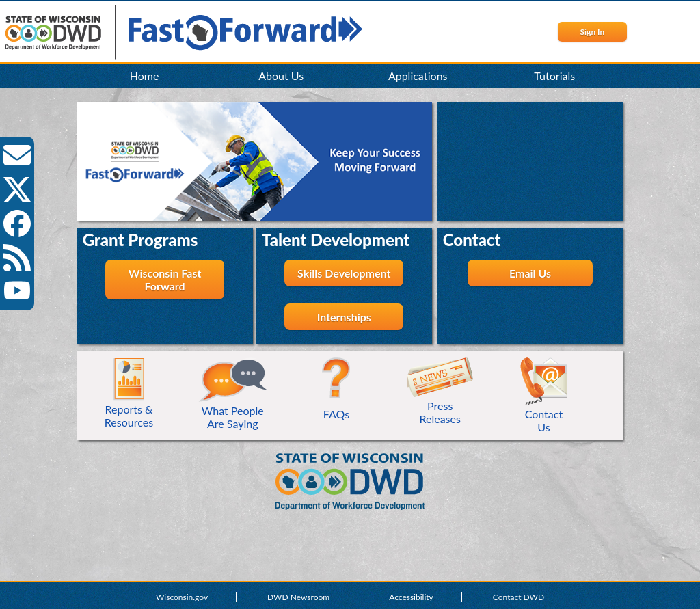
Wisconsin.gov (182, 597)
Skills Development (344, 273)
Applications (418, 76)
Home (145, 76)
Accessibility (411, 597)
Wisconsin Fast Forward (165, 280)
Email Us (530, 273)
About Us (281, 76)
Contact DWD (519, 597)
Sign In (592, 32)
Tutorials (554, 76)
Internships (344, 317)
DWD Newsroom (298, 597)
